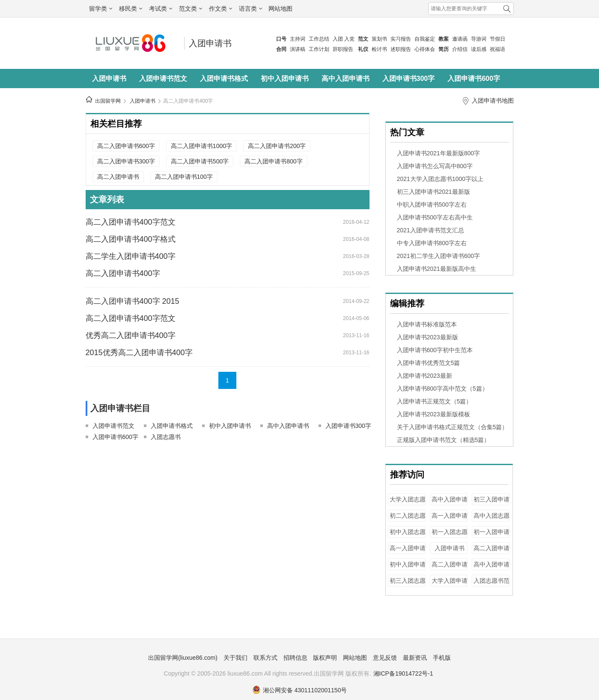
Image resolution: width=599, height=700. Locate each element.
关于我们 (235, 658)
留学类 (101, 9)
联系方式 (265, 658)
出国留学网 (108, 101)
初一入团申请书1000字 (492, 536)
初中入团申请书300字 (408, 568)
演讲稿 (298, 49)
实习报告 (401, 39)
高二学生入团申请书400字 (131, 256)
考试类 (161, 9)
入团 (338, 39)
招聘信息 (295, 658)
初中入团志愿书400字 (408, 536)
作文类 (221, 9)
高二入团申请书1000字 (201, 146)
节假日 (498, 39)
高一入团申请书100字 (408, 552)
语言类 (250, 9)
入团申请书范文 (163, 79)
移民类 (131, 9)
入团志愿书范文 (492, 585)
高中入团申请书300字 (450, 503)
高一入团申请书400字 (450, 520)
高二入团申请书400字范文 (131, 222)
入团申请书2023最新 (425, 376)
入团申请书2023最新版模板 (434, 414)
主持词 (298, 39)
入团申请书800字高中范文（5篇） (443, 389)
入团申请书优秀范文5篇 (429, 363)
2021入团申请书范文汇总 (431, 230)
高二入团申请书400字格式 (131, 239)
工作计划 (319, 49)
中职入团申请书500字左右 (432, 205)
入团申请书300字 (409, 79)
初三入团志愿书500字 (408, 585)
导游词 (479, 39)
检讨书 (379, 49)
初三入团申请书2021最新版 (434, 192)
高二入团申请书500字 (200, 161)
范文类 (191, 9)
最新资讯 (415, 658)
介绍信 (460, 49)
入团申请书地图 (493, 101)
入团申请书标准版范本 (427, 324)
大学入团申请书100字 (450, 585)
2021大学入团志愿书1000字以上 (440, 179)
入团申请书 (210, 43)
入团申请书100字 (450, 552)
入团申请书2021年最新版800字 (439, 153)
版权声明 (325, 658)
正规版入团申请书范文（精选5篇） (444, 440)
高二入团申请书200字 (277, 146)
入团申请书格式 (224, 79)
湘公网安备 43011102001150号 (300, 690)
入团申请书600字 (474, 79)
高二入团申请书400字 (188, 101)
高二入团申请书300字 (126, 161)
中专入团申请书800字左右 (432, 243)
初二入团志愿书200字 (408, 520)
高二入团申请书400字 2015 (133, 301)
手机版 (442, 658)
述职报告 (401, 49)
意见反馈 (385, 658)
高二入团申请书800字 (273, 161)
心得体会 (425, 49)
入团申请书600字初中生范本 (435, 350)
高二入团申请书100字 (184, 177)
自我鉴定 (425, 39)
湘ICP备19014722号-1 (403, 673)
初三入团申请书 (492, 503)
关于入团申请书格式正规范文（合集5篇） (453, 427)
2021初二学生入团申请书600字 (439, 256)
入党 (349, 39)
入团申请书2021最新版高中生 (437, 269)
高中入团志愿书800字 (492, 520)
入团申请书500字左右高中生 (435, 217)
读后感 (479, 49)
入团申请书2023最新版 (428, 337)
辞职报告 (343, 49)
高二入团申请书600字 (126, 146)
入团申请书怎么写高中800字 (435, 166)
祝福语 (498, 49)
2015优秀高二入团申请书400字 (139, 353)
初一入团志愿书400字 (450, 536)
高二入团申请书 (118, 177)
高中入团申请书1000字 (492, 568)
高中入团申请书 (346, 79)
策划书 (379, 39)
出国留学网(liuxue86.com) (183, 658)
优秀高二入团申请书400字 (131, 335)
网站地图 (280, 9)
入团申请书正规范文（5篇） (435, 401)
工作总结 (319, 39)
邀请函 (460, 39)
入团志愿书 (166, 437)
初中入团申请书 (285, 79)
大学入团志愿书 (408, 503)
